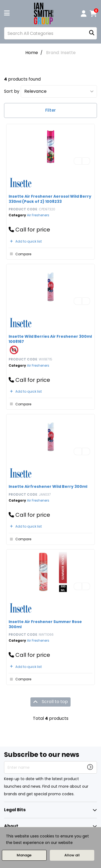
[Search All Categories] (50, 33)
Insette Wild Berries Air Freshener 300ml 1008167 (50, 339)
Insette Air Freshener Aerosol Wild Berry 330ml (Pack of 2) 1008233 (50, 199)
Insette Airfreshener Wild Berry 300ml (48, 486)
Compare (20, 254)
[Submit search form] (92, 33)
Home (32, 53)
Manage (24, 855)
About (11, 826)
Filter (50, 110)
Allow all (72, 855)
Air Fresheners (38, 215)
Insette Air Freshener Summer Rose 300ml (45, 624)
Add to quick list (25, 241)
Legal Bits (15, 810)
